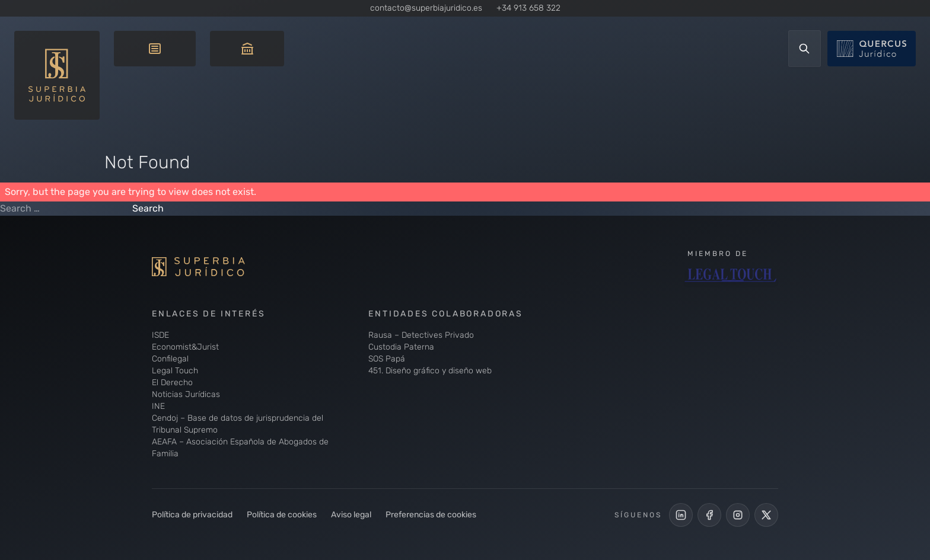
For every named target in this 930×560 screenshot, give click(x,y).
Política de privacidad (192, 515)
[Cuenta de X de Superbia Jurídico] (766, 515)
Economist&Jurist (185, 347)
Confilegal (170, 359)
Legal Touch (175, 371)
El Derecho (172, 383)
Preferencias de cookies (431, 515)
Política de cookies (282, 515)
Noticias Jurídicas (186, 394)
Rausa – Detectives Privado (421, 335)
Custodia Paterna (401, 347)
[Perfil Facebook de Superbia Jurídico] (709, 515)
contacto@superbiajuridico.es (426, 8)
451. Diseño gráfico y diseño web (430, 371)
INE (158, 406)
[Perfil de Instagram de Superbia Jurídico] (738, 515)
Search (148, 208)
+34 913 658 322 (528, 8)
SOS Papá (387, 359)
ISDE (160, 335)
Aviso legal (351, 515)
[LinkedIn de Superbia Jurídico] (681, 515)
